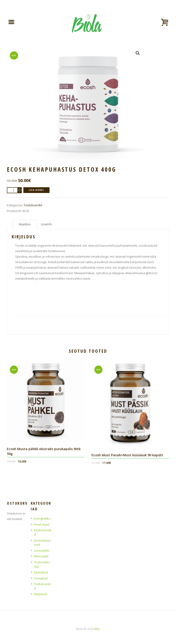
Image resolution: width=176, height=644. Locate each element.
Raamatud (41, 570)
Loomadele (42, 549)
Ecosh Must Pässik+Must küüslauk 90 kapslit (128, 455)
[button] (138, 53)
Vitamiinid (41, 592)
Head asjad (42, 524)
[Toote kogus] (14, 190)
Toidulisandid (33, 205)
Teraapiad (41, 576)
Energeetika (42, 518)
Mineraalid (41, 555)
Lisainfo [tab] (47, 224)
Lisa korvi (37, 190)
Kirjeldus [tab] (25, 224)
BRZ (97, 626)
